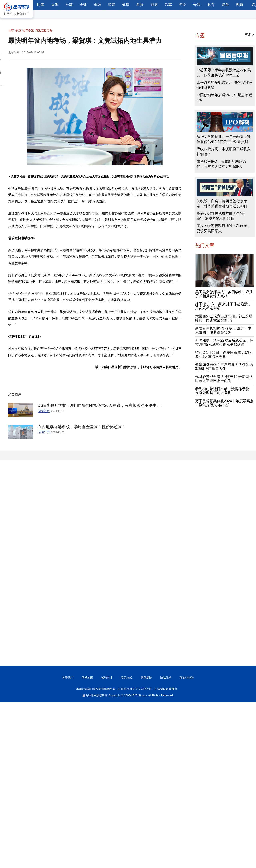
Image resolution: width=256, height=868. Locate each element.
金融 (97, 5)
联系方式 (127, 678)
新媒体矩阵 (187, 678)
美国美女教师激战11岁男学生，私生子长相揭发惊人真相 (224, 294)
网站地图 (87, 678)
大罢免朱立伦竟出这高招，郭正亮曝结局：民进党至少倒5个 (224, 318)
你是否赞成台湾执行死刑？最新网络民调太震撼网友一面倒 (224, 379)
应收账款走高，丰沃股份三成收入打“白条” (224, 152)
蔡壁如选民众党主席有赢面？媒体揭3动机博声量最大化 (224, 367)
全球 (83, 5)
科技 (140, 5)
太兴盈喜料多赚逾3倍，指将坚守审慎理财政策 (225, 85)
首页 (11, 31)
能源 (154, 5)
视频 (239, 5)
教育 (211, 5)
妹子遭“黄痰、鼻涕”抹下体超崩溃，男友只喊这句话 (223, 306)
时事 (41, 5)
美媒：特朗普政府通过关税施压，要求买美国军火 (224, 228)
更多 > (249, 35)
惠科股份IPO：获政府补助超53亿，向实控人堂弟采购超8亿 (221, 164)
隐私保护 (166, 678)
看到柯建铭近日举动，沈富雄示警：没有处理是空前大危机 (224, 391)
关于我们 (68, 678)
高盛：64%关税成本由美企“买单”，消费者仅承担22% (221, 216)
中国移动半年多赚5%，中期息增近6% (224, 98)
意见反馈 (146, 678)
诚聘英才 (107, 678)
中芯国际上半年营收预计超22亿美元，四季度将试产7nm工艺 (224, 73)
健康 (126, 5)
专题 (197, 5)
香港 (55, 5)
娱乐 (225, 5)
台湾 (69, 5)
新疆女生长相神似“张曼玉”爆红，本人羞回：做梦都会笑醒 (223, 330)
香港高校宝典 (44, 31)
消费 (112, 5)
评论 (183, 5)
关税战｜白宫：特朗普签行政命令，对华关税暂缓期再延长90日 (222, 204)
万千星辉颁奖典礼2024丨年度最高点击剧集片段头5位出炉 (224, 403)
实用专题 (28, 31)
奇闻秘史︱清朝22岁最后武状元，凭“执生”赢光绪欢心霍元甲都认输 (224, 342)
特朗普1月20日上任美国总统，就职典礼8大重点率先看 (223, 355)
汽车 (168, 5)
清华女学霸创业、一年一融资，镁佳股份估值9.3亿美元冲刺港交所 (224, 139)
